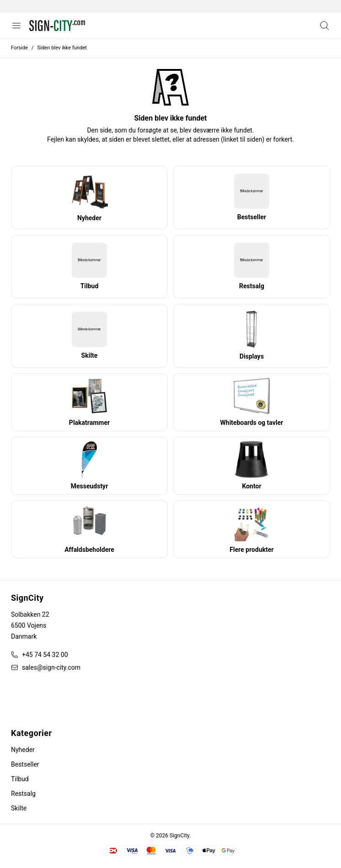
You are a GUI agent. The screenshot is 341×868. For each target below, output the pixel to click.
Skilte (19, 808)
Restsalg (23, 794)
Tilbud (20, 779)
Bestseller (25, 764)
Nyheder (23, 750)
